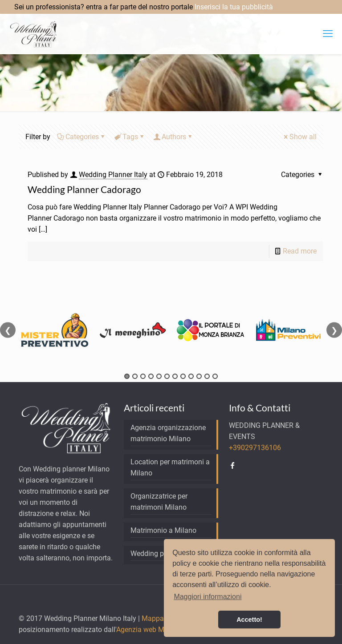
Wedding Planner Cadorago (84, 189)
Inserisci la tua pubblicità (234, 7)
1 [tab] (127, 376)
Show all (299, 137)
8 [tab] (183, 376)
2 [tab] (135, 376)
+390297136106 (255, 448)
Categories (81, 137)
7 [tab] (175, 376)
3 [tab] (143, 376)
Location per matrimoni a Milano (170, 467)
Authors (173, 137)
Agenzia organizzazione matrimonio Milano (168, 433)
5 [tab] (159, 376)
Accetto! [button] (249, 620)
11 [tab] (207, 376)
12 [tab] (215, 376)
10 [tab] (199, 376)
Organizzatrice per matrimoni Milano (159, 502)
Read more (300, 251)
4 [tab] (151, 376)
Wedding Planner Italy (113, 175)
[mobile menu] (328, 34)
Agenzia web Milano (148, 630)
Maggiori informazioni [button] (208, 597)
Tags (130, 137)
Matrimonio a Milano (163, 530)
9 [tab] (191, 376)
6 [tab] (167, 376)
